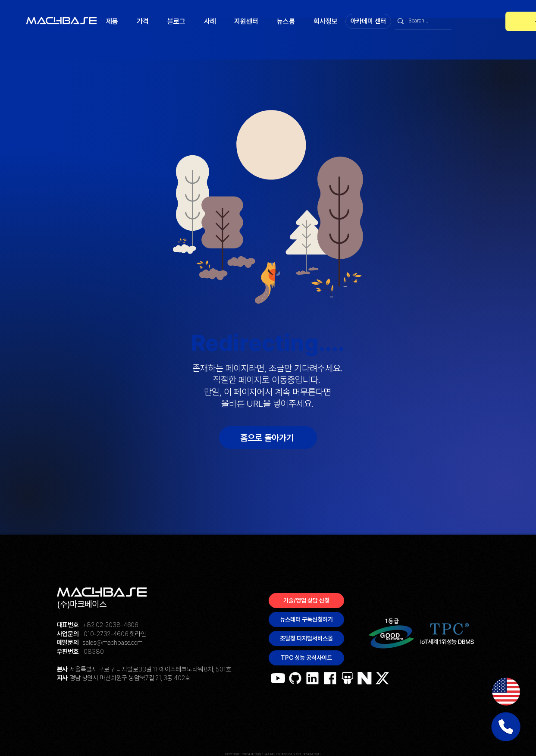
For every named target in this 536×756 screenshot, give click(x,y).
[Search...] (421, 21)
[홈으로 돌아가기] (268, 438)
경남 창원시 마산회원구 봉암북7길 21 (115, 678)
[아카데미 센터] (368, 21)
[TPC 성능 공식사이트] (306, 658)
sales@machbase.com (112, 643)
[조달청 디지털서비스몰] (306, 638)
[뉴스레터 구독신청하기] (306, 620)
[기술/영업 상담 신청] (306, 601)
